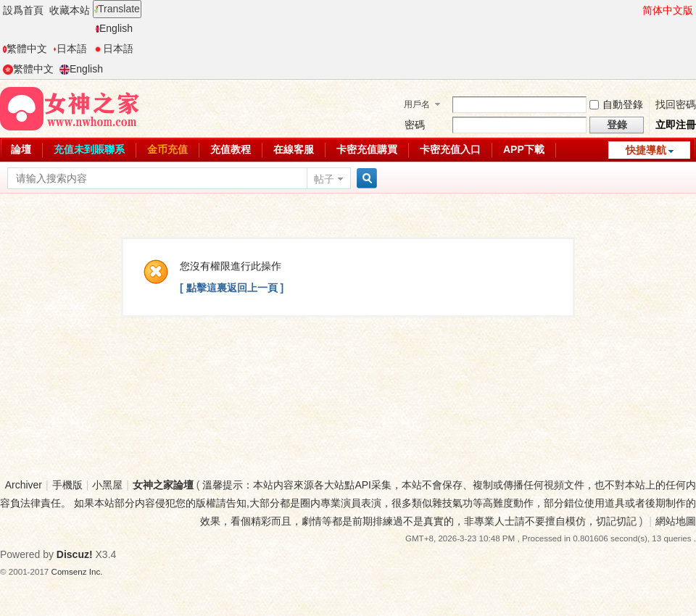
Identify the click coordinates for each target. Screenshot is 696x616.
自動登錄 (616, 104)
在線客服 (294, 149)
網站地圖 (676, 521)
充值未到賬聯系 (89, 149)
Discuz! (75, 554)
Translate (117, 9)
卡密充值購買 (367, 149)
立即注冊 (676, 125)
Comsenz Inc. (77, 571)
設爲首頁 (23, 10)
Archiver (24, 485)
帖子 (324, 179)
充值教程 (231, 149)
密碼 (415, 125)
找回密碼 (676, 104)
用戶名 (417, 104)
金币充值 (167, 149)
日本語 (70, 49)
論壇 (21, 149)
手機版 (67, 485)
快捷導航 (646, 150)
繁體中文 (25, 49)
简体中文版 (668, 10)
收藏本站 (70, 10)
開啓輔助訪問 (636, 10)
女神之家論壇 (163, 485)
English (114, 28)
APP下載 (524, 149)
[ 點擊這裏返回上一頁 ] (232, 288)
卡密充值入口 (450, 149)
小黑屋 (107, 485)
